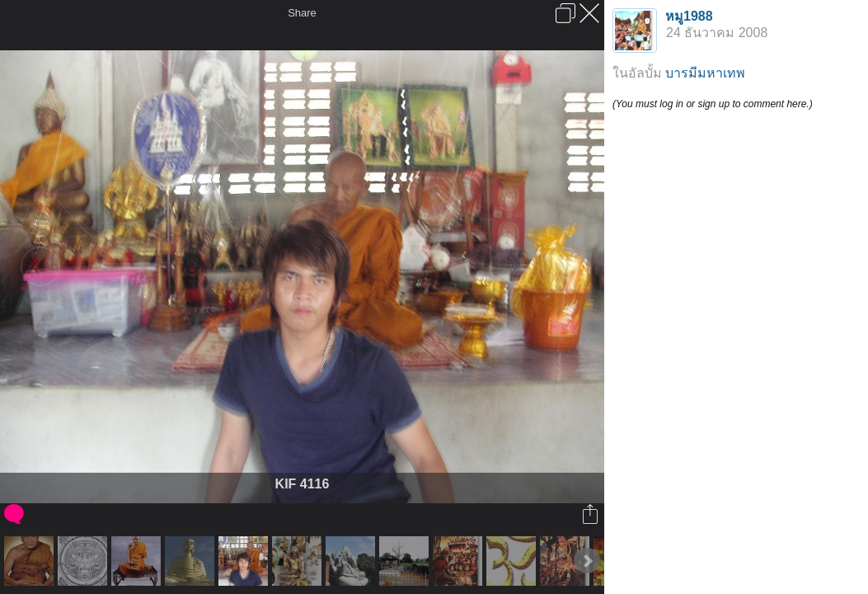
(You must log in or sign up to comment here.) (713, 104)
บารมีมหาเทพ (705, 73)
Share (302, 13)
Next (587, 561)
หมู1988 (689, 16)
